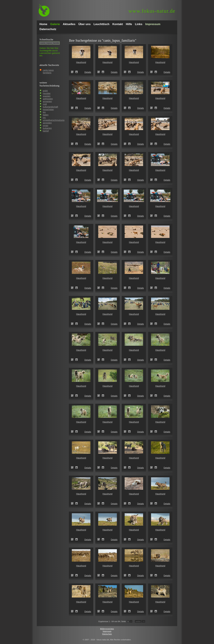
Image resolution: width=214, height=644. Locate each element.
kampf (46, 131)
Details (88, 72)
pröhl (45, 91)
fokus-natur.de (152, 11)
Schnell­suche (46, 39)
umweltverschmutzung (54, 120)
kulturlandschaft (50, 107)
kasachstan (48, 109)
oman (46, 125)
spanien (47, 96)
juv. (44, 117)
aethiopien (48, 99)
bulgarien (47, 128)
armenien (47, 101)
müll (45, 104)
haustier (47, 93)
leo (44, 112)
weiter (138, 621)
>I (143, 621)
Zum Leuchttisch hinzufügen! (77, 72)
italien (46, 115)
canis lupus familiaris (48, 71)
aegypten (47, 123)
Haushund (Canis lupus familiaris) (73, 72)
